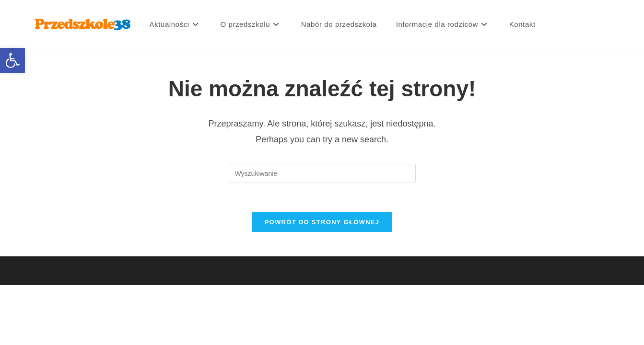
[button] (12, 60)
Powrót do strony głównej (322, 222)
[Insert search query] (322, 173)
